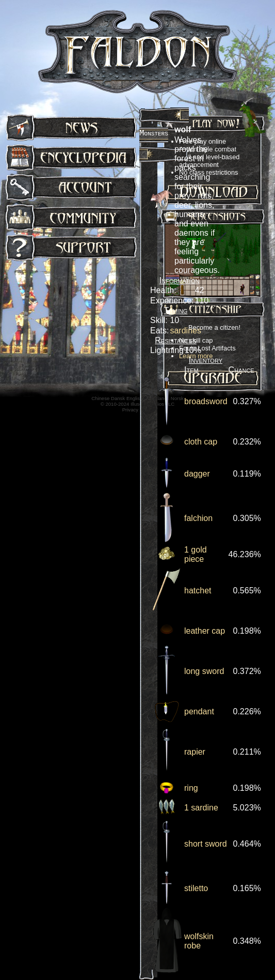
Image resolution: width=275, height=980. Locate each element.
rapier (195, 752)
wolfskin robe (199, 941)
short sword (206, 844)
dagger (197, 474)
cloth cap (201, 442)
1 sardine (201, 808)
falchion (198, 518)
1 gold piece (196, 554)
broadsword (206, 401)
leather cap (205, 631)
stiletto (196, 888)
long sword (204, 671)
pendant (199, 711)
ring (191, 788)
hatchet (198, 591)
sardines (185, 331)
